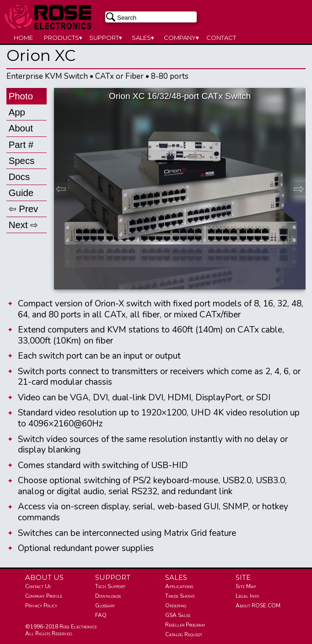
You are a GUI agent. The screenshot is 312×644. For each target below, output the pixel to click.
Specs (22, 161)
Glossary (105, 606)
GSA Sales (178, 615)
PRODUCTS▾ (63, 38)
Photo (21, 96)
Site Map (246, 586)
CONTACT (221, 38)
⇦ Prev (24, 209)
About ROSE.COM (258, 606)
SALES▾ (143, 38)
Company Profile (44, 596)
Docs (19, 177)
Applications (179, 586)
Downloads (108, 596)
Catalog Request (184, 634)
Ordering (176, 606)
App (17, 112)
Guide (21, 193)
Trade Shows (180, 596)
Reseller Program (185, 625)
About (21, 128)
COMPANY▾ (181, 38)
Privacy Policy (41, 606)
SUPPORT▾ (106, 38)
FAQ (101, 615)
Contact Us (38, 586)
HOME (23, 38)
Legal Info (247, 596)
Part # (21, 145)
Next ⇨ (24, 225)
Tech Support (110, 586)
